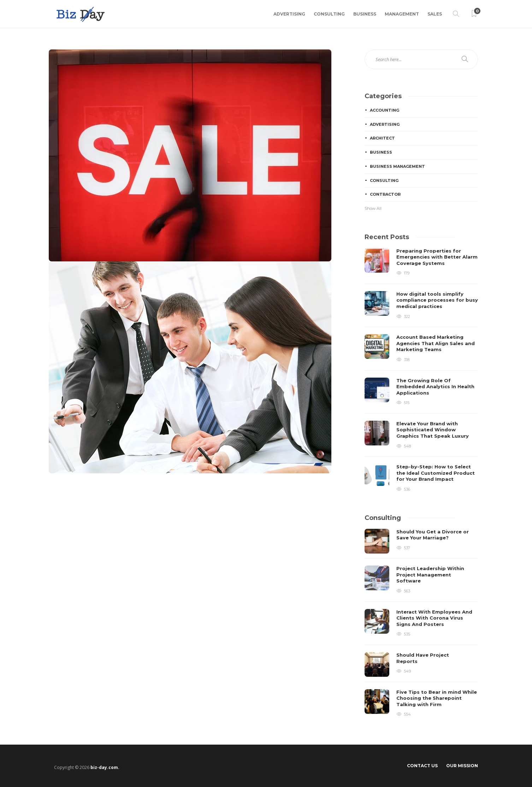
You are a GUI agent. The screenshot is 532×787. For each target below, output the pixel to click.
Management (402, 14)
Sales (435, 14)
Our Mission (462, 766)
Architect (382, 138)
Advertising (289, 14)
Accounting (385, 110)
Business (365, 14)
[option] (421, 370)
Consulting (329, 14)
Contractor (385, 194)
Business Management (397, 166)
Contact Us (422, 766)
